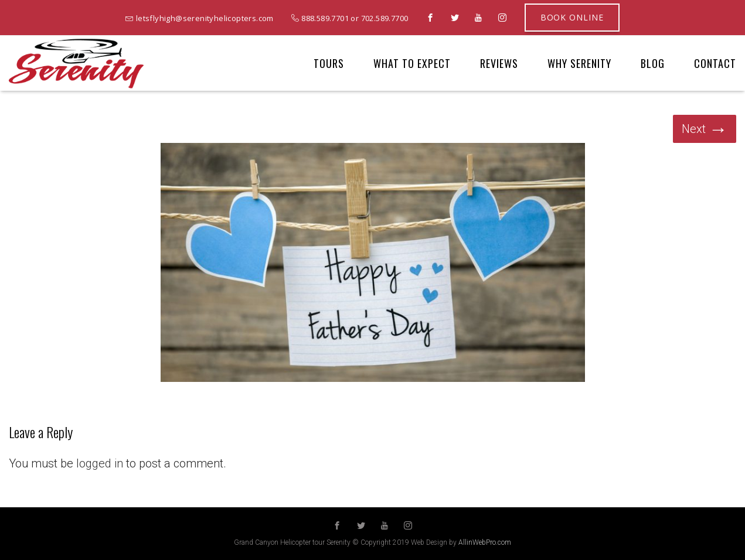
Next (705, 129)
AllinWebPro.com (485, 542)
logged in (100, 463)
